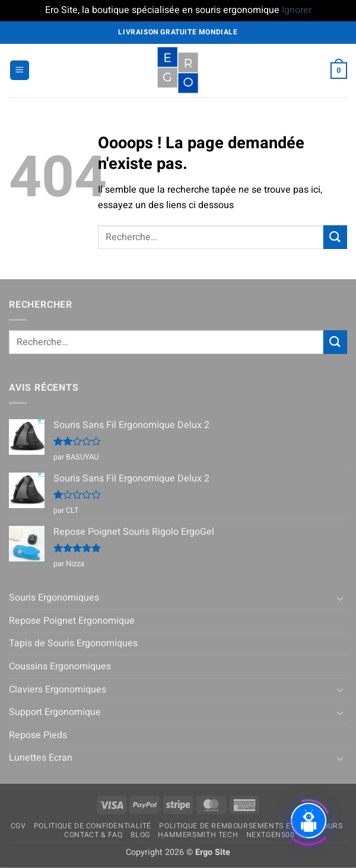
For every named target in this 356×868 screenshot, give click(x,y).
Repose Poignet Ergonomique (72, 621)
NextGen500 (271, 835)
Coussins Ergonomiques (60, 666)
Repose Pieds (38, 735)
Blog (140, 835)
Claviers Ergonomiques (58, 690)
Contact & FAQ (93, 835)
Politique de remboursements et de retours (251, 826)
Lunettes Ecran (41, 758)
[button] (20, 70)
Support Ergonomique (55, 712)
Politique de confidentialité (93, 826)
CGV (18, 826)
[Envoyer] (335, 237)
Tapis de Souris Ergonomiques (73, 643)
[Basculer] (340, 598)
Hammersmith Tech (198, 835)
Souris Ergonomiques (54, 598)
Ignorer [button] (297, 10)
